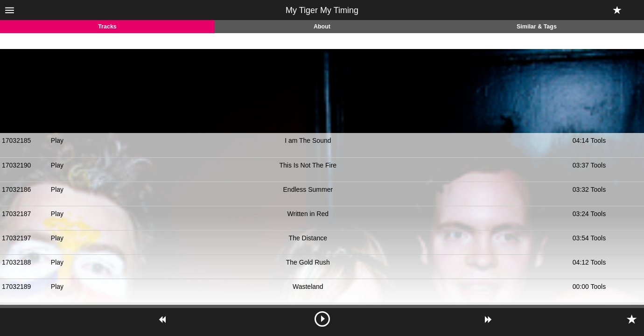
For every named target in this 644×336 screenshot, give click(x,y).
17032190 (16, 165)
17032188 (16, 262)
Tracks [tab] (107, 27)
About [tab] (322, 27)
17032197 (16, 238)
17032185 (16, 140)
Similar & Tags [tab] (537, 27)
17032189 (16, 287)
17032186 (16, 189)
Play (57, 140)
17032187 (16, 214)
